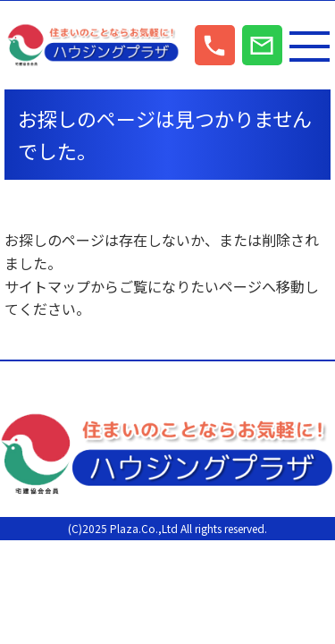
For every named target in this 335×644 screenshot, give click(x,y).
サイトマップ (47, 286)
